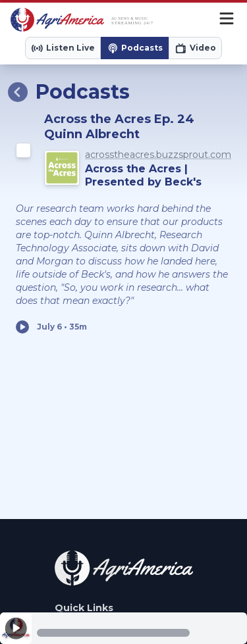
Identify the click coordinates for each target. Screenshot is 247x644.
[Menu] (227, 20)
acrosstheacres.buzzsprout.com (158, 155)
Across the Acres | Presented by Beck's (143, 175)
